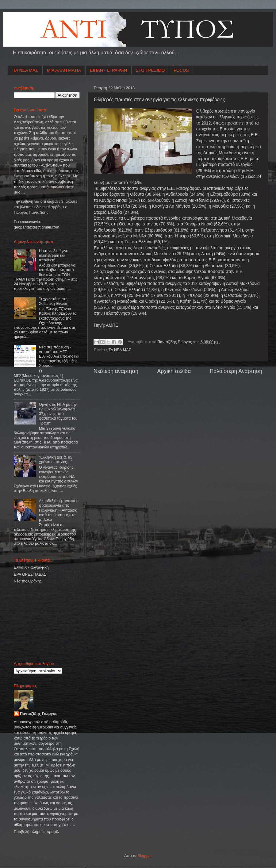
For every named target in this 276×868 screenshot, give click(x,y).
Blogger (144, 856)
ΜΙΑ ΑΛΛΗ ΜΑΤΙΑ (64, 70)
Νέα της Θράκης (28, 581)
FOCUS (181, 70)
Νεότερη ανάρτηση (116, 371)
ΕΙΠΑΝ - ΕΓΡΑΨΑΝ (108, 70)
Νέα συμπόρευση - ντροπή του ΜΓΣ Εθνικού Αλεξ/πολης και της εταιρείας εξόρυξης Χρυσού (59, 356)
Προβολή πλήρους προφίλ (36, 832)
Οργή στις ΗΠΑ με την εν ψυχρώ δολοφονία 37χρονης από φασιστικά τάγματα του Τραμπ (58, 414)
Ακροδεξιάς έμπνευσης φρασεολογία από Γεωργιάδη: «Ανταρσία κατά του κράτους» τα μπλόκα (59, 510)
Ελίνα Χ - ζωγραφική (31, 567)
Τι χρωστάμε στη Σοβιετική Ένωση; (54, 301)
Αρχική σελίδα (174, 371)
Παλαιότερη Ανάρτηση (236, 371)
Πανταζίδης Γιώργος (175, 342)
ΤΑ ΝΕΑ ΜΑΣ (26, 70)
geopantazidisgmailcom (36, 227)
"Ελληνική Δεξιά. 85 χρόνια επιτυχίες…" (56, 460)
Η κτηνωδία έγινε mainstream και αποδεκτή (53, 255)
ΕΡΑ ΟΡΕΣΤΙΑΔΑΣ (30, 574)
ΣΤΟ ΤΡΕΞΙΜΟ (150, 70)
